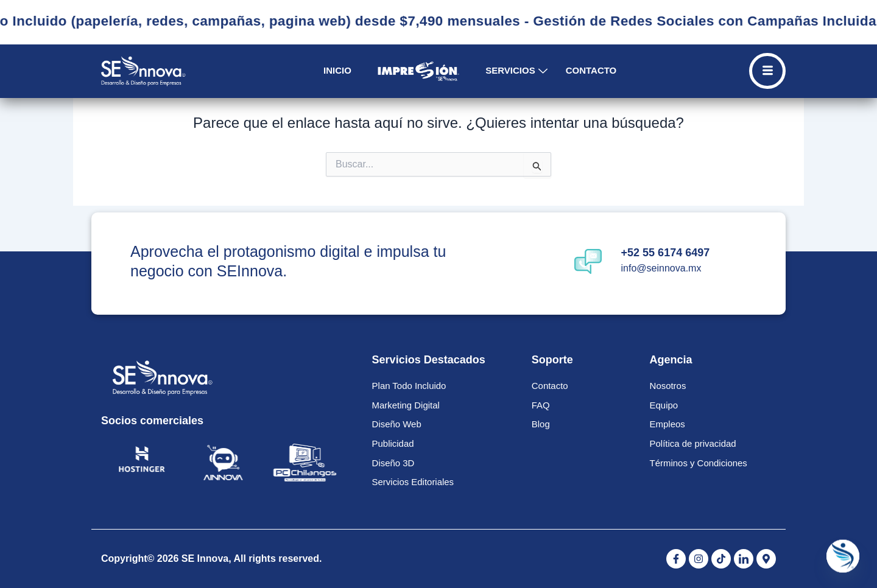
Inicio (337, 70)
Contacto (591, 70)
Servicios (516, 70)
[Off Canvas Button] (767, 71)
